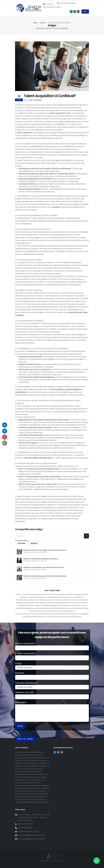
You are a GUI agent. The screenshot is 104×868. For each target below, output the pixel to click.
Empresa (19, 673)
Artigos (43, 23)
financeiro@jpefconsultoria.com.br (32, 835)
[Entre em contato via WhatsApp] (97, 861)
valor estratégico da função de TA (38, 458)
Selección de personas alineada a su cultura (41, 559)
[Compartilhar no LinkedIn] (5, 424)
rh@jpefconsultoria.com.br (28, 831)
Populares (22, 543)
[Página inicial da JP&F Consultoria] (28, 8)
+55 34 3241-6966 (25, 828)
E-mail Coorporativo (25, 653)
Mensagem (21, 702)
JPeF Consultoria (24, 133)
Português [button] (48, 4)
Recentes (35, 543)
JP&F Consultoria (35, 100)
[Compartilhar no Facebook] (5, 431)
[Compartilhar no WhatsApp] (5, 444)
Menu (85, 11)
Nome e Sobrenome (25, 644)
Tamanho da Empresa (26, 683)
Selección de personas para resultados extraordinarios (45, 576)
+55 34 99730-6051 (26, 824)
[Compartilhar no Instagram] (5, 437)
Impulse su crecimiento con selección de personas (43, 567)
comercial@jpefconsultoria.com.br (32, 839)
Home (35, 23)
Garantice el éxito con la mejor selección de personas (45, 550)
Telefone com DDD (24, 692)
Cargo (18, 663)
